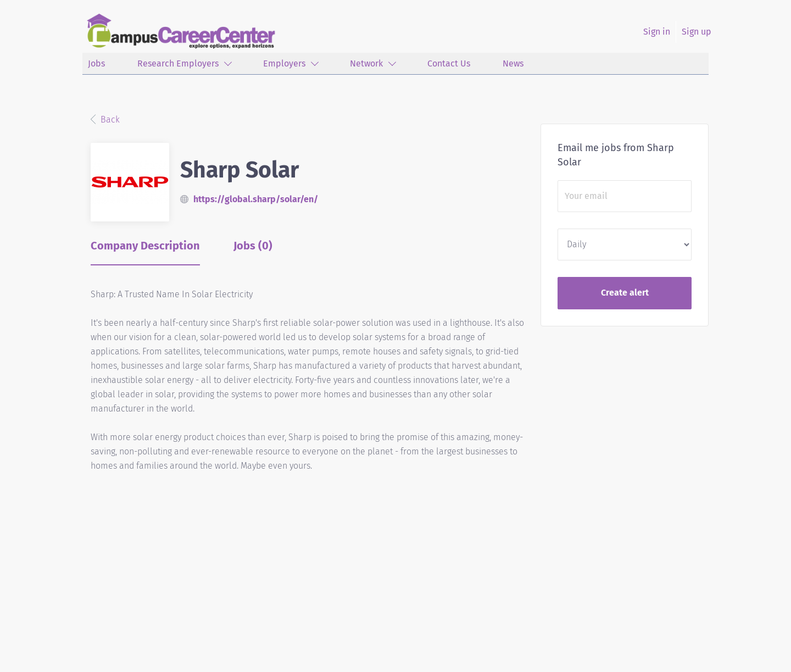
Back (109, 120)
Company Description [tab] (145, 246)
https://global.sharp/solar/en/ (256, 199)
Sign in (657, 32)
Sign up (697, 32)
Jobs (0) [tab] (253, 246)
